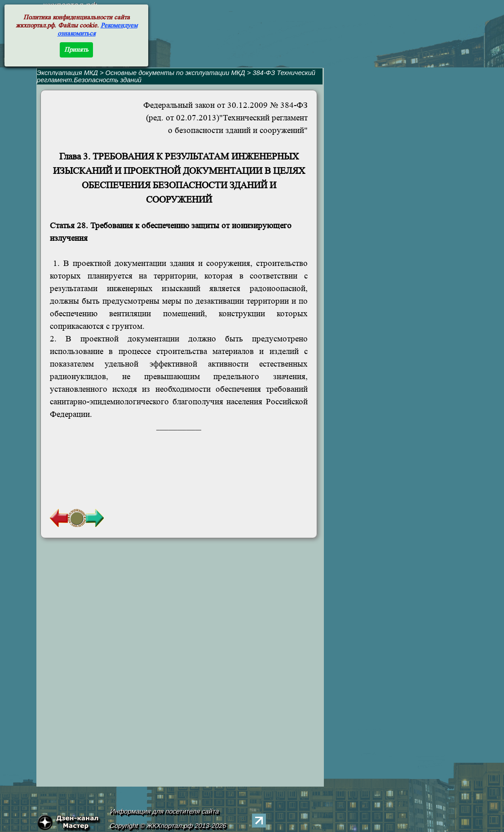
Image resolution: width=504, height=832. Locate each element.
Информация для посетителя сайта (165, 811)
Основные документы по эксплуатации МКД (175, 73)
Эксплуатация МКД (67, 73)
